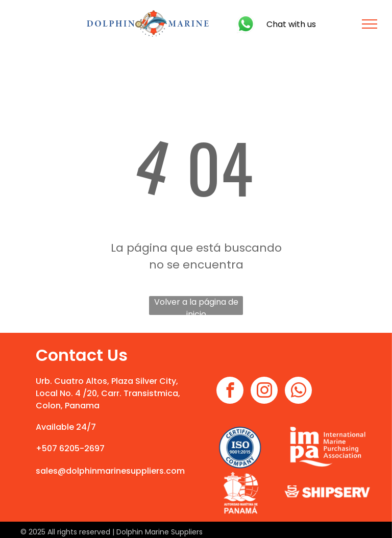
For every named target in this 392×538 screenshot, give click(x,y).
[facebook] (230, 392)
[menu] (370, 24)
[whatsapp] (298, 392)
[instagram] (264, 392)
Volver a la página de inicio (196, 305)
